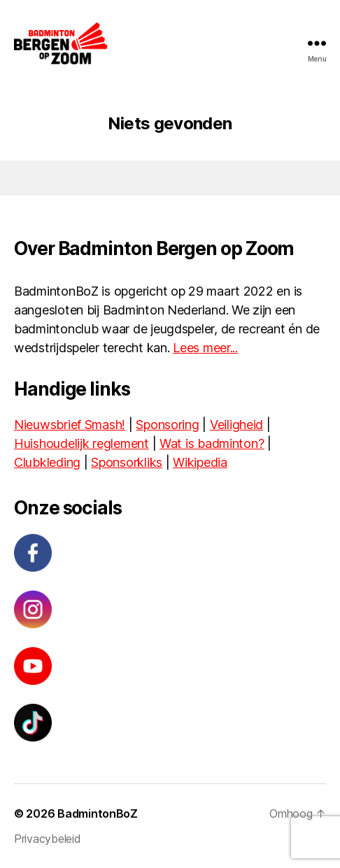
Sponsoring (167, 425)
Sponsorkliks (127, 462)
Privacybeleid (48, 839)
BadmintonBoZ (98, 813)
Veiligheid (236, 425)
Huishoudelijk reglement (82, 443)
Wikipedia (200, 462)
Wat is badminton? (212, 443)
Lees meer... (205, 348)
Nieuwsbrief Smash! (70, 425)
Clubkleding (47, 462)
